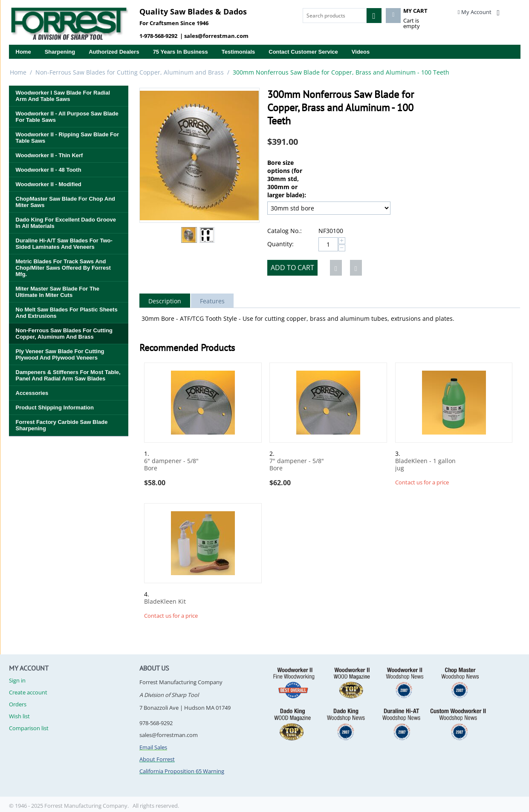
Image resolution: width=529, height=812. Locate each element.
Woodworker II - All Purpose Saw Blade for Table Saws (67, 117)
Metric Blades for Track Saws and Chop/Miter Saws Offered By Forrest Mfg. (63, 268)
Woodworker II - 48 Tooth (49, 170)
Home (23, 52)
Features (212, 301)
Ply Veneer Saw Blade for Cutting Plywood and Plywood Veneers (60, 354)
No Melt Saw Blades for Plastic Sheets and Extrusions (67, 313)
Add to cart (292, 268)
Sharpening (60, 52)
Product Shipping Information (55, 407)
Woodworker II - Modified (49, 184)
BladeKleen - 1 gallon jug (425, 465)
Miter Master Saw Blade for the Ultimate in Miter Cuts (58, 292)
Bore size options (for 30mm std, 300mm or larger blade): (287, 179)
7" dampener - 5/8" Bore (297, 465)
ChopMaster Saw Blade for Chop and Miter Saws (66, 202)
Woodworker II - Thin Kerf (49, 155)
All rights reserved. (156, 806)
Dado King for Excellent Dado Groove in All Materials (66, 223)
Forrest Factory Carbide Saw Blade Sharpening (62, 425)
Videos (361, 52)
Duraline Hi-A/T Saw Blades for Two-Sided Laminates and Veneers (64, 244)
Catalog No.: (285, 231)
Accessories (32, 393)
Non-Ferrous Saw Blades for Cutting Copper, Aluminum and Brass (130, 72)
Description (165, 301)
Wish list (19, 716)
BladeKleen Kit (165, 602)
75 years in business (181, 52)
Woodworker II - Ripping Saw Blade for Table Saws (67, 138)
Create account (28, 692)
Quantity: (280, 244)
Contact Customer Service (303, 52)
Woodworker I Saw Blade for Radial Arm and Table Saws (63, 96)
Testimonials (238, 52)
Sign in (17, 680)
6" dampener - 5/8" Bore (171, 465)
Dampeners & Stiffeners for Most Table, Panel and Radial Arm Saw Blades (68, 375)
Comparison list (29, 728)
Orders (18, 704)
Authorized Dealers (114, 52)
